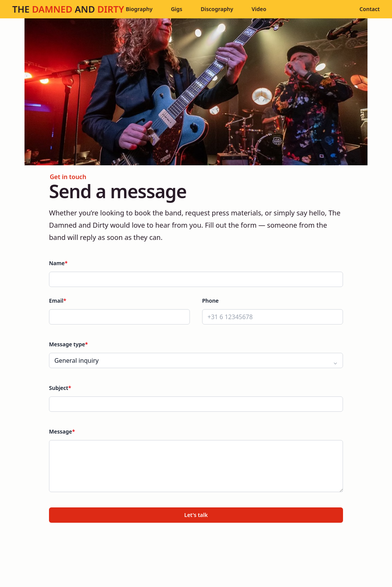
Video (259, 9)
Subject (60, 388)
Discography (217, 9)
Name (58, 263)
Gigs (176, 9)
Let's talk (196, 515)
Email (58, 301)
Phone (210, 301)
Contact (370, 9)
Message (62, 431)
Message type (69, 344)
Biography (139, 9)
